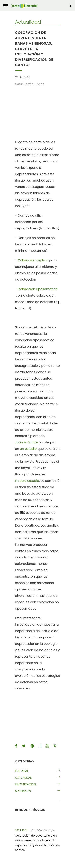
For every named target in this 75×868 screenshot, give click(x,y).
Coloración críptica (33, 260)
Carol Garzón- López (43, 830)
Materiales (23, 791)
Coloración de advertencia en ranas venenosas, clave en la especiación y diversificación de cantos (37, 843)
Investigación (25, 784)
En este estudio (27, 481)
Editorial (22, 771)
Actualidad (23, 778)
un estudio (28, 449)
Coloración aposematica (38, 289)
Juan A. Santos (27, 442)
